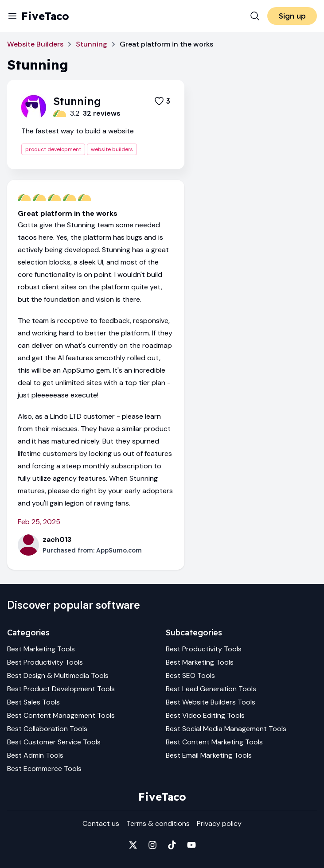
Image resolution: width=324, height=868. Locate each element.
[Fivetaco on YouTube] (191, 845)
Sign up (292, 16)
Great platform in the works (68, 213)
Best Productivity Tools (45, 662)
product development (53, 149)
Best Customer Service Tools (54, 742)
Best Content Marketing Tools (214, 742)
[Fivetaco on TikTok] (172, 845)
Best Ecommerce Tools (44, 769)
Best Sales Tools (33, 702)
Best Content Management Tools (61, 715)
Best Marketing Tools (41, 649)
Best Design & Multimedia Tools (58, 675)
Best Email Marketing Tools (209, 755)
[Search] (255, 16)
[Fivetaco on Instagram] (152, 845)
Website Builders (35, 44)
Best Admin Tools (35, 755)
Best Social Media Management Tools (226, 729)
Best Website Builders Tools (211, 702)
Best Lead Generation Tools (211, 689)
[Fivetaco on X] (133, 845)
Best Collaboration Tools (47, 729)
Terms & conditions (158, 823)
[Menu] (12, 16)
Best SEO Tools (190, 675)
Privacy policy (219, 823)
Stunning (92, 44)
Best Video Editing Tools (205, 715)
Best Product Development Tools (61, 689)
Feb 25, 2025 (39, 522)
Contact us (101, 823)
